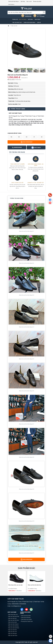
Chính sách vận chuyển (26, 619)
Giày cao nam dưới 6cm (14, 628)
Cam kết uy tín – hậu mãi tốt (36, 183)
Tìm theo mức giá (17, 23)
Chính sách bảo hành (26, 616)
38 (11, 137)
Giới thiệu (23, 1)
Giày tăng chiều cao (13, 614)
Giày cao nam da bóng (13, 626)
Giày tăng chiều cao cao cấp (34, 585)
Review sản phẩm (37, 1)
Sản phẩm (38, 19)
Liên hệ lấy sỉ (11, 4)
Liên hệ (39, 23)
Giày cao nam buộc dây (14, 616)
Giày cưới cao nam (13, 622)
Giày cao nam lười (12, 618)
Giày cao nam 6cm (13, 630)
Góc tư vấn (29, 1)
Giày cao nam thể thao (14, 620)
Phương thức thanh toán (27, 621)
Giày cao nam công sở (13, 624)
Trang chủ (15, 19)
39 (19, 137)
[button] (9, 70)
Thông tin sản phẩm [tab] (17, 198)
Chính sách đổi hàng (26, 618)
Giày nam (31, 19)
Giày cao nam (23, 19)
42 (42, 137)
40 (27, 137)
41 (34, 137)
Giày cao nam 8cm (13, 634)
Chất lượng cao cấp (17, 183)
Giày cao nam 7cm (13, 632)
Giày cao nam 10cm (13, 635)
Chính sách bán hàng (14, 1)
